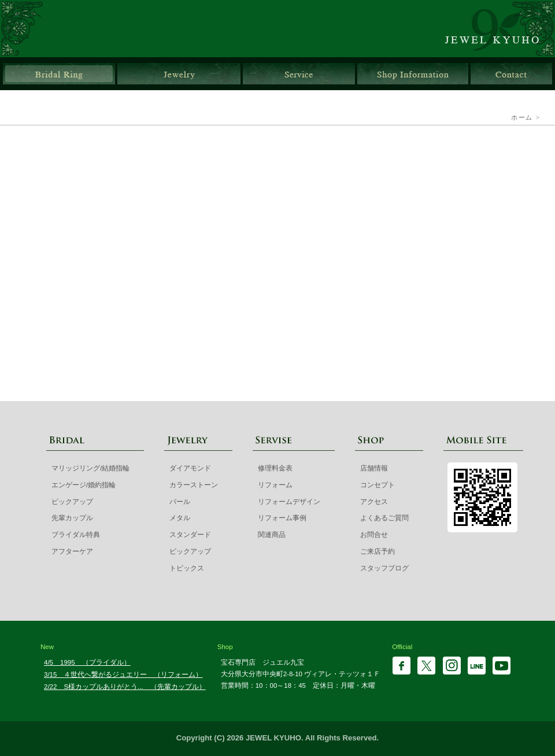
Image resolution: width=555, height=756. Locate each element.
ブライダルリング (59, 74)
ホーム (522, 117)
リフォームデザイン (289, 502)
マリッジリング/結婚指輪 (90, 468)
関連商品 (272, 535)
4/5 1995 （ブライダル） (87, 662)
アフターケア (72, 551)
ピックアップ (72, 502)
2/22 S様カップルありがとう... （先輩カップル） (125, 687)
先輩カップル (277, 316)
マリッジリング (164, 209)
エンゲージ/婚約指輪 (84, 485)
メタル (180, 518)
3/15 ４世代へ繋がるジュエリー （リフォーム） (123, 675)
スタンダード (190, 535)
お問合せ (511, 74)
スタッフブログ (384, 568)
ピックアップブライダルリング (429, 316)
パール (180, 502)
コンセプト (378, 485)
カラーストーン (194, 485)
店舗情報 (413, 74)
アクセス (374, 502)
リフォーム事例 (282, 518)
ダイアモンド (190, 468)
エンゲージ (391, 209)
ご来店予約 (378, 551)
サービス (299, 74)
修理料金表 (275, 468)
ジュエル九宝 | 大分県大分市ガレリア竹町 (499, 29)
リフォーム (275, 485)
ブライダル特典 (126, 316)
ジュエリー (179, 74)
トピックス (187, 568)
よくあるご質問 (384, 518)
